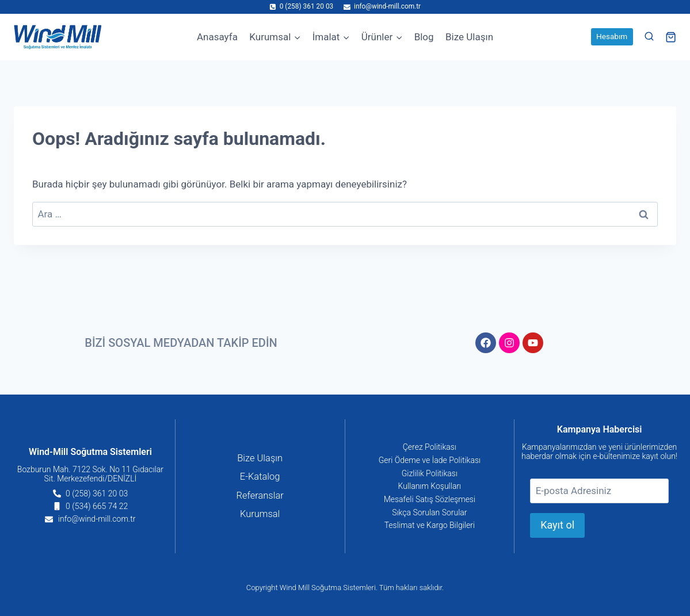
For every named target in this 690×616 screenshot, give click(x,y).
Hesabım (612, 36)
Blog (424, 37)
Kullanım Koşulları (430, 486)
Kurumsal (260, 515)
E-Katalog (260, 477)
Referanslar (260, 496)
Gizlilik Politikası (430, 473)
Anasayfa (217, 37)
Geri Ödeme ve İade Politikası (430, 460)
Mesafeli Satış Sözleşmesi (430, 499)
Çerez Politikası (430, 446)
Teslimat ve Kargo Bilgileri (430, 526)
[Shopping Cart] (671, 37)
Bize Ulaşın (469, 37)
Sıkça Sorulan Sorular (429, 512)
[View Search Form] (649, 37)
